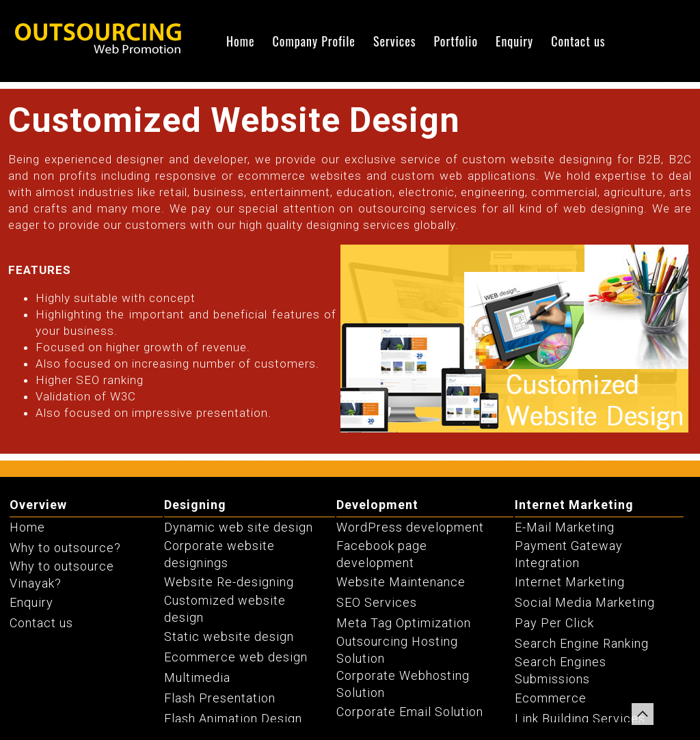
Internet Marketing (574, 505)
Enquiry (514, 41)
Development (377, 505)
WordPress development (410, 527)
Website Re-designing (229, 582)
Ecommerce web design (236, 657)
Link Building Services (580, 718)
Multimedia (197, 677)
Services (395, 41)
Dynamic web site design (239, 527)
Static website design (229, 636)
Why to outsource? (65, 548)
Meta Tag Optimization (404, 623)
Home (241, 41)
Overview (38, 505)
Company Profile (314, 41)
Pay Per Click (554, 623)
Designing (195, 505)
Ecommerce (551, 698)
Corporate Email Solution (410, 712)
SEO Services (377, 602)
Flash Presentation (220, 698)
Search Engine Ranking (582, 643)
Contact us (578, 41)
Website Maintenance (401, 582)
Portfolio (456, 41)
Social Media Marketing (585, 602)
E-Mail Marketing (565, 527)
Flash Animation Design (233, 718)
